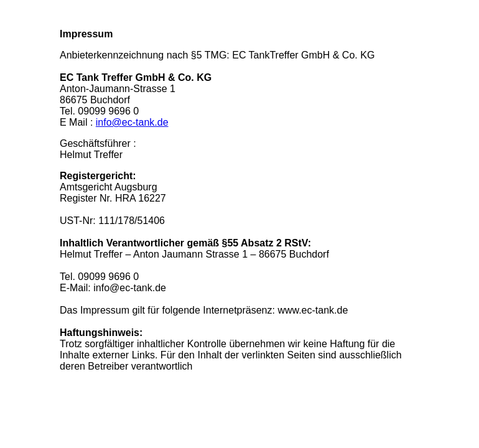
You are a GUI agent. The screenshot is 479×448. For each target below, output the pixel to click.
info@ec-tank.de (132, 122)
